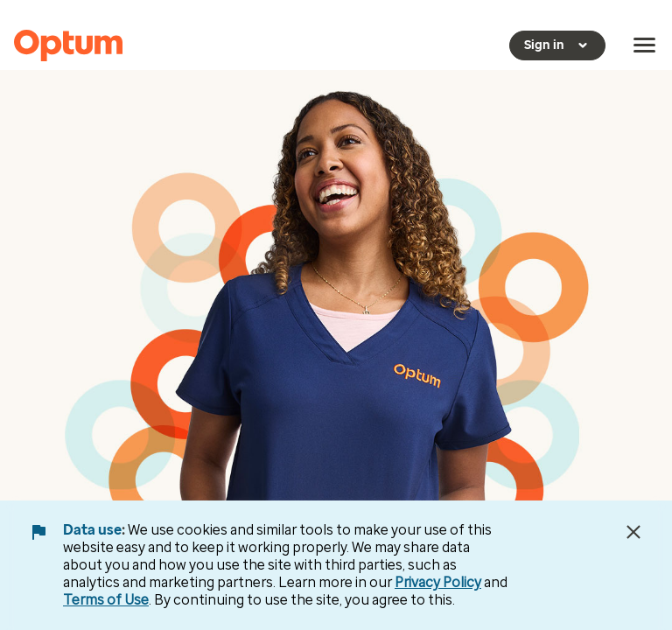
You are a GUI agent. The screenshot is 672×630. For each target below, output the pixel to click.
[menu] (645, 45)
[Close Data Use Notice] (633, 532)
